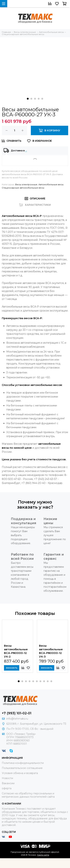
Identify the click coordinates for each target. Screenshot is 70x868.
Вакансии (8, 783)
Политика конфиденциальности (23, 763)
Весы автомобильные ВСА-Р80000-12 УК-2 (16, 651)
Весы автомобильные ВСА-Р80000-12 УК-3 (51, 651)
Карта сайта (43, 855)
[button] (28, 99)
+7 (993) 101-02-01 (17, 713)
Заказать (12, 668)
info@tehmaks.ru (17, 719)
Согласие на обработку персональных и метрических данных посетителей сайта (28, 795)
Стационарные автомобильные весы (23, 188)
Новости (7, 778)
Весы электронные (26, 184)
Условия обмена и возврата (20, 773)
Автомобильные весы (51, 184)
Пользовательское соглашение (22, 768)
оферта (7, 788)
